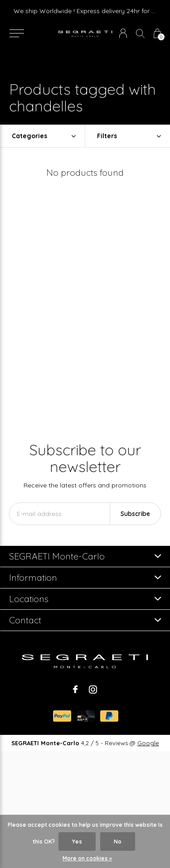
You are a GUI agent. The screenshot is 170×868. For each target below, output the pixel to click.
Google (148, 743)
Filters (107, 136)
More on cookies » (87, 858)
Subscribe (135, 514)
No (118, 841)
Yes (77, 841)
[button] (17, 34)
